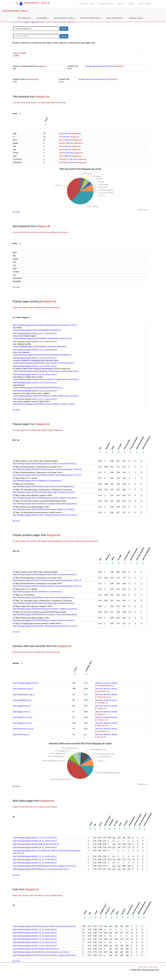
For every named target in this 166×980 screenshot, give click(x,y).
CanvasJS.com (142, 210)
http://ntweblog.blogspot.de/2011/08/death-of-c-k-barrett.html (38, 481)
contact (141, 967)
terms (148, 967)
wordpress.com (102, 720)
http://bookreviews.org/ (23, 689)
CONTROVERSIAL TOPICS (15, 11)
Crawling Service (106, 4)
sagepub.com (102, 708)
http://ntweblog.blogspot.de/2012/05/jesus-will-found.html (36, 844)
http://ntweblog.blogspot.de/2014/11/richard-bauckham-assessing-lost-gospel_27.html (47, 475)
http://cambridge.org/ (22, 700)
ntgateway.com (102, 726)
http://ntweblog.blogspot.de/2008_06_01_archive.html (35, 847)
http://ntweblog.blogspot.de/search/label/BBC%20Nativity (38, 330)
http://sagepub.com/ (22, 706)
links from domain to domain (106, 683)
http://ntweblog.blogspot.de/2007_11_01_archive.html (35, 856)
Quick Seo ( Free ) (87, 4)
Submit (64, 29)
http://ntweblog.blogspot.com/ (25, 683)
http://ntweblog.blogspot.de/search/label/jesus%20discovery (39, 388)
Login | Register (145, 4)
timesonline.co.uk (103, 731)
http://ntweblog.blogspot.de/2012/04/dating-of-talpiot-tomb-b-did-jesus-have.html (47, 371)
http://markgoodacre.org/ (24, 695)
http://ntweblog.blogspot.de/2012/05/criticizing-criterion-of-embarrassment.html (44, 926)
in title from (70, 134)
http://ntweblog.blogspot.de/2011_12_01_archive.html (35, 838)
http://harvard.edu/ (21, 735)
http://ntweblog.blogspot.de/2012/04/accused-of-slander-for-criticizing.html (44, 363)
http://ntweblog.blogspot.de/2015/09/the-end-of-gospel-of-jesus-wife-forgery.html (45, 504)
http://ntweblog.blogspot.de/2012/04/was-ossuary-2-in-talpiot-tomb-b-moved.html (47, 379)
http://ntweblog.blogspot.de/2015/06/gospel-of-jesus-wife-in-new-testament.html (45, 464)
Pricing (131, 4)
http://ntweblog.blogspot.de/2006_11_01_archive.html (35, 863)
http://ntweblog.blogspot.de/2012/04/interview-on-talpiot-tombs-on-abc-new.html (46, 396)
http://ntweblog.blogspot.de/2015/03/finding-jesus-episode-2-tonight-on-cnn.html (45, 498)
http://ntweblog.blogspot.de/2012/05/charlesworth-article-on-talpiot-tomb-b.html (45, 866)
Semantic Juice (33, 3)
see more (16, 212)
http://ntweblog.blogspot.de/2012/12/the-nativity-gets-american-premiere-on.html (45, 325)
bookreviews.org (103, 691)
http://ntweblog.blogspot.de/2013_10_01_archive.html (35, 860)
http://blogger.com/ (21, 712)
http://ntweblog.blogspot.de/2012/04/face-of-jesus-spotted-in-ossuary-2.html (45, 404)
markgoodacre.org (104, 697)
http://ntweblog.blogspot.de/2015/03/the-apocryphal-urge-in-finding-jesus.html (44, 492)
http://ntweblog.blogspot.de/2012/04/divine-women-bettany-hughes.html (43, 338)
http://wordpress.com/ (23, 717)
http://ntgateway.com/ (22, 723)
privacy (156, 967)
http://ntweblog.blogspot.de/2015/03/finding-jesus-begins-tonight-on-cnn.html (44, 509)
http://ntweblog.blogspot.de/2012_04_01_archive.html (35, 333)
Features (121, 4)
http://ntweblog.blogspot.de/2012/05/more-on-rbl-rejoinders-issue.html (41, 869)
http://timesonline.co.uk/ (23, 729)
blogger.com (101, 714)
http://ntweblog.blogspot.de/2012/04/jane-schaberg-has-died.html (41, 347)
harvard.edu (101, 737)
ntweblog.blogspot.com (106, 686)
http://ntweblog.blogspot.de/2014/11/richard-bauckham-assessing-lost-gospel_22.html (47, 469)
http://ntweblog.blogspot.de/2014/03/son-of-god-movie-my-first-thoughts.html (44, 487)
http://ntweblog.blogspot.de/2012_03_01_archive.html (35, 841)
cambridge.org (102, 703)
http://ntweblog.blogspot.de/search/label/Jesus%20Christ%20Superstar (43, 355)
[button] (25, 18)
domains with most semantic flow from (105, 66)
